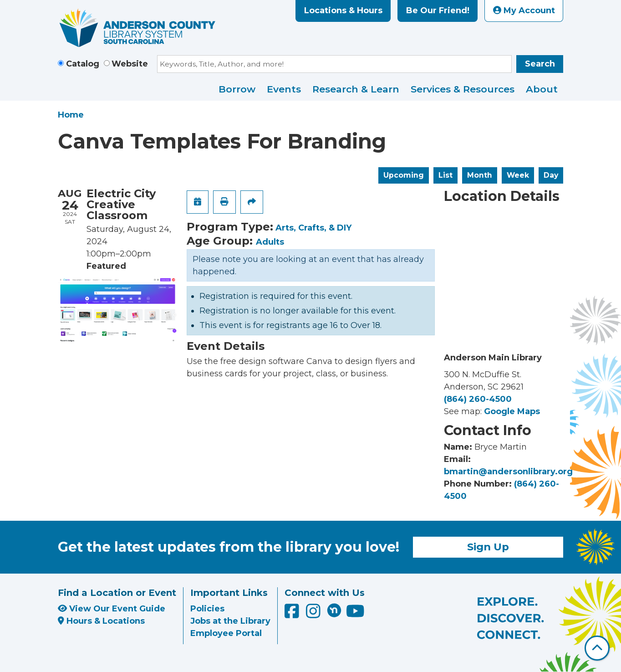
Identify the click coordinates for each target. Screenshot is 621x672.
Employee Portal (226, 633)
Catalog (83, 64)
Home (71, 115)
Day (551, 175)
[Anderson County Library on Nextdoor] (334, 610)
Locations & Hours (343, 10)
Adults (270, 242)
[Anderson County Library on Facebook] (293, 614)
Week (518, 175)
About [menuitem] (542, 89)
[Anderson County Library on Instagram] (314, 614)
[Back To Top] (597, 648)
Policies (207, 609)
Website (130, 64)
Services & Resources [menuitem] (463, 89)
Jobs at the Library (230, 621)
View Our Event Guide (112, 609)
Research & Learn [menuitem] (356, 89)
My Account (524, 10)
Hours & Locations (101, 621)
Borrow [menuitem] (237, 89)
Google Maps (512, 411)
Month (480, 175)
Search (540, 64)
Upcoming (404, 175)
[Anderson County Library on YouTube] (355, 614)
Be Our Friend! (438, 10)
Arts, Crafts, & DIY (313, 228)
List (445, 175)
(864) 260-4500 (478, 399)
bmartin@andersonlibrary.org (508, 472)
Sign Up (488, 547)
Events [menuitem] (284, 89)
